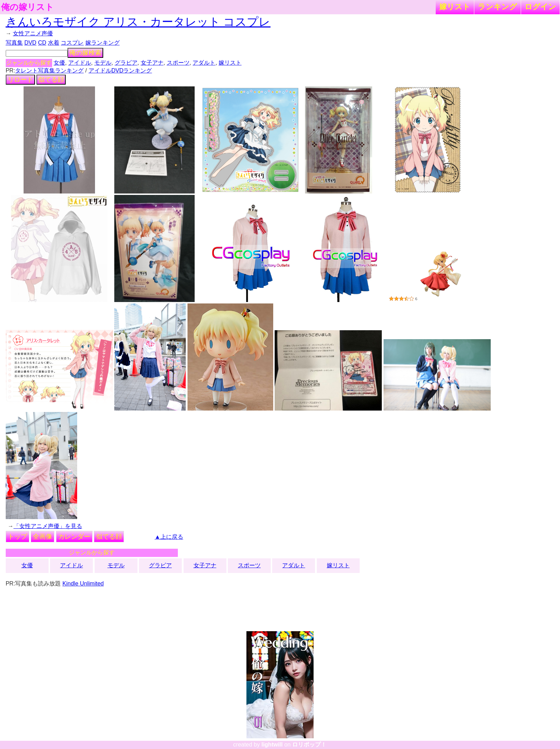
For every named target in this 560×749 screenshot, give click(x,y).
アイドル (80, 63)
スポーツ (178, 63)
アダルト (204, 63)
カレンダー (74, 537)
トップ (17, 537)
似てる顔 (51, 80)
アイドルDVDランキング (120, 71)
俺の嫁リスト (27, 7)
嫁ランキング (102, 43)
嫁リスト (455, 7)
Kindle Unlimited (83, 584)
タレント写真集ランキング (49, 71)
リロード (20, 80)
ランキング (497, 7)
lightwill (272, 745)
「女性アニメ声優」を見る (48, 526)
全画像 (42, 537)
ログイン (540, 7)
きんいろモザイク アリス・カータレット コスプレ (138, 22)
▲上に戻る (169, 537)
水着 (54, 43)
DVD (30, 43)
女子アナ (152, 63)
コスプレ (72, 43)
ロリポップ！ (309, 745)
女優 (59, 63)
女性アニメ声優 (33, 33)
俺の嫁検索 (85, 53)
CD (42, 43)
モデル (103, 63)
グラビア (126, 63)
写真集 (14, 43)
